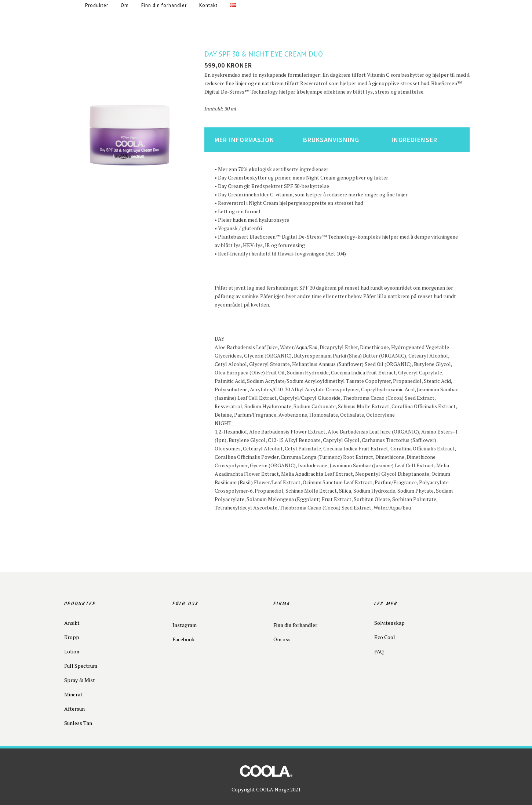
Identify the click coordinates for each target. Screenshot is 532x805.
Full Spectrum (81, 666)
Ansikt (72, 623)
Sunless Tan (78, 723)
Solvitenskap (389, 623)
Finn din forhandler (295, 625)
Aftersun (74, 709)
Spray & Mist (80, 680)
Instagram (185, 625)
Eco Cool (385, 637)
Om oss (282, 639)
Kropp (72, 637)
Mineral (73, 694)
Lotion (72, 651)
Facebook (184, 639)
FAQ (379, 651)
